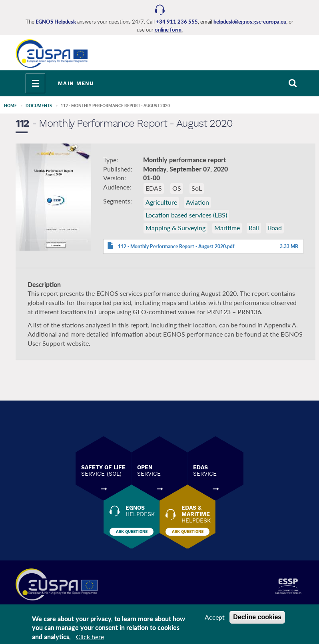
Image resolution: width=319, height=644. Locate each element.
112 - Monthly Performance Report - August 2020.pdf (176, 246)
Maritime (227, 228)
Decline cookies (257, 617)
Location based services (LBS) (186, 215)
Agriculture (161, 202)
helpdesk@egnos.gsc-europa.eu (250, 22)
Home (10, 106)
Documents (39, 106)
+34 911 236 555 (177, 22)
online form (168, 30)
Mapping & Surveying (175, 228)
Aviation (197, 202)
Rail (254, 228)
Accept (215, 617)
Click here (90, 637)
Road (275, 228)
